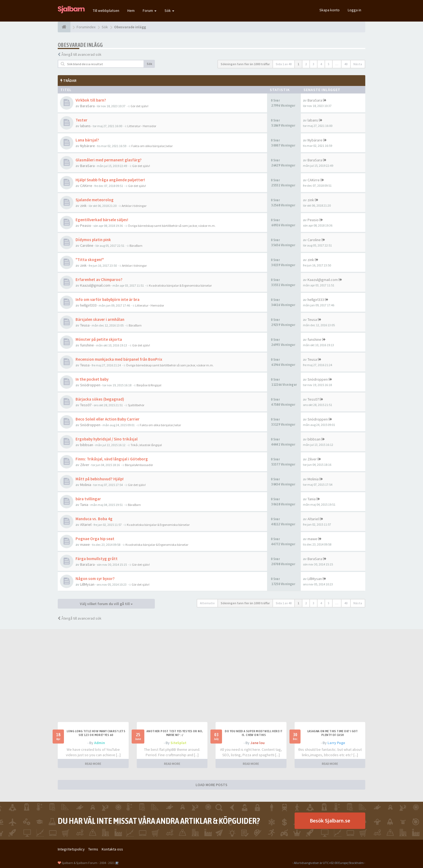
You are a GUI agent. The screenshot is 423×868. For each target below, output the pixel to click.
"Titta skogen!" (90, 260)
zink (83, 206)
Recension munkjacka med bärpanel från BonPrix (119, 359)
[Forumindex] (64, 27)
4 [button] (321, 64)
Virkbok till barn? (91, 100)
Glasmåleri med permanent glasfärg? (109, 160)
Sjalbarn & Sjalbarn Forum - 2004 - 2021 (88, 863)
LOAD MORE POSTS (211, 785)
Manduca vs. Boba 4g (94, 519)
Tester (81, 120)
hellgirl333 (88, 305)
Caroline (87, 245)
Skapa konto (330, 10)
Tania (84, 505)
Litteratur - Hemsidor (142, 126)
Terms (93, 849)
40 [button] (346, 64)
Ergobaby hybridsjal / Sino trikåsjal (107, 439)
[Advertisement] (211, 682)
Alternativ (207, 603)
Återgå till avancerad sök (81, 54)
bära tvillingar (88, 499)
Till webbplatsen (106, 11)
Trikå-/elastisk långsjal (146, 445)
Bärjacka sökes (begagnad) (100, 399)
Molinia (86, 485)
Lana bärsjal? (87, 140)
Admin (100, 743)
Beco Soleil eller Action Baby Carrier (108, 419)
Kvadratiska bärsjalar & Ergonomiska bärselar (180, 285)
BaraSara (87, 106)
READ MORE (93, 764)
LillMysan (87, 584)
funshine (87, 345)
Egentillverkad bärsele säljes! (102, 220)
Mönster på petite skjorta (99, 339)
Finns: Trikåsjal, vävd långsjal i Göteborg (112, 459)
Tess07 (86, 405)
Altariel (86, 525)
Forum (150, 11)
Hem (131, 11)
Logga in (354, 10)
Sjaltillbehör (136, 405)
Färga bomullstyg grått (97, 559)
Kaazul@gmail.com (95, 285)
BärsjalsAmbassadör (139, 465)
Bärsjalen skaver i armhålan (100, 319)
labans (85, 126)
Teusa (85, 325)
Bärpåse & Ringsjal (149, 385)
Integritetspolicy (71, 849)
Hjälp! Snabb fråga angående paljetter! (110, 180)
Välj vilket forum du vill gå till (106, 604)
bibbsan (87, 445)
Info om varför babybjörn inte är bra (108, 299)
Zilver (85, 465)
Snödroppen (90, 385)
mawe (85, 544)
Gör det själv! (139, 106)
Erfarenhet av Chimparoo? (99, 280)
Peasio (86, 225)
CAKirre (86, 186)
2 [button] (306, 64)
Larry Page (336, 743)
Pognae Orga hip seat (95, 539)
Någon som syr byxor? (95, 579)
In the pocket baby (92, 379)
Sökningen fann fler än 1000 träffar (245, 64)
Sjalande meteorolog (95, 200)
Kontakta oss (112, 849)
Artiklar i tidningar (134, 206)
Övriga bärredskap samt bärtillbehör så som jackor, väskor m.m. (172, 226)
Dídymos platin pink (93, 240)
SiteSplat (178, 743)
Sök (169, 11)
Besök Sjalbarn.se (330, 820)
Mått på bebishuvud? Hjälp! (100, 479)
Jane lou (257, 743)
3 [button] (313, 64)
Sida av (284, 64)
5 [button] (329, 64)
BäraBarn (136, 246)
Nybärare (88, 146)
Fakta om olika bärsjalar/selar (152, 146)
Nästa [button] (358, 64)
